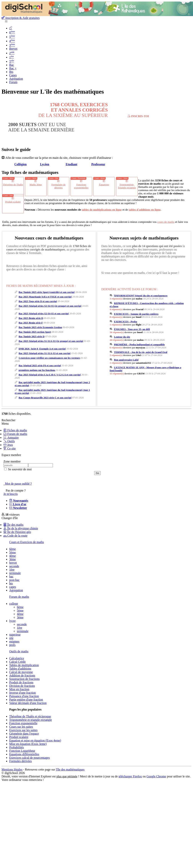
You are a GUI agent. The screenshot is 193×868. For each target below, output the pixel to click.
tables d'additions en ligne (145, 210)
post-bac (14, 580)
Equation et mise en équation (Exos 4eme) (35, 740)
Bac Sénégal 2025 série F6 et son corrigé (40, 365)
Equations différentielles (24, 754)
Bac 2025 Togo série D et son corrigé (38, 301)
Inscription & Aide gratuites (21, 18)
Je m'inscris (11, 494)
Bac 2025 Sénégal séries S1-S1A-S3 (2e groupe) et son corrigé (51, 341)
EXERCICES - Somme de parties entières (136, 314)
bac (11, 576)
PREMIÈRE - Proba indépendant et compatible (139, 344)
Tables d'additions (20, 669)
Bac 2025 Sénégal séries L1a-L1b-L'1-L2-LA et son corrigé (50, 375)
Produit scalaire (13, 202)
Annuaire (11, 438)
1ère (12, 570)
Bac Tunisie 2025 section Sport (35, 332)
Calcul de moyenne (21, 672)
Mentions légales (12, 769)
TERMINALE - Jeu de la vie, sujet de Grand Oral (141, 352)
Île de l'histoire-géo (17, 532)
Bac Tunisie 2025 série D (31, 336)
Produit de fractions (21, 682)
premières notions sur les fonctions (37, 370)
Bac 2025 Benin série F (31, 323)
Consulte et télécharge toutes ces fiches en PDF (135, 113)
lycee (12, 621)
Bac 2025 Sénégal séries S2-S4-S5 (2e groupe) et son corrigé (50, 306)
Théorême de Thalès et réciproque (30, 716)
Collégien (20, 164)
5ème (13, 552)
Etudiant (71, 164)
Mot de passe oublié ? (18, 484)
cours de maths (166, 222)
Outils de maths (19, 651)
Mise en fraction (19, 689)
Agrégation (16, 79)
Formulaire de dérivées (58, 186)
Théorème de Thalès (13, 185)
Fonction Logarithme (22, 751)
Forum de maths (15, 434)
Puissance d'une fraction (24, 696)
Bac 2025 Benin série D (31, 318)
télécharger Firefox (130, 776)
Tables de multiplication (24, 665)
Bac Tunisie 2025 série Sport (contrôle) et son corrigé (47, 292)
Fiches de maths (15, 430)
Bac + (13, 68)
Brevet (13, 49)
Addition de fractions (22, 675)
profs (12, 645)
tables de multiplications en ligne (102, 210)
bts (11, 583)
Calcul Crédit (17, 662)
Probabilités (16, 747)
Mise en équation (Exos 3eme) (28, 744)
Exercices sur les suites (23, 730)
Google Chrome (156, 776)
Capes (13, 75)
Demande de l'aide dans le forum (102, 130)
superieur (15, 635)
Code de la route (15, 536)
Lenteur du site (122, 337)
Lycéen (45, 164)
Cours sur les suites (21, 727)
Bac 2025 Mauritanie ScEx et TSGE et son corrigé (45, 297)
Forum (13, 82)
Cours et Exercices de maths (27, 542)
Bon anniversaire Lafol (126, 360)
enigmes (14, 641)
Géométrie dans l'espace (24, 734)
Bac (12, 65)
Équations (104, 185)
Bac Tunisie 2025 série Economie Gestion (40, 327)
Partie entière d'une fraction (26, 700)
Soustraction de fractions (24, 679)
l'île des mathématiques (70, 769)
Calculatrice (17, 658)
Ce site (10, 448)
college (14, 604)
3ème (13, 559)
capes (13, 587)
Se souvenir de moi (19, 469)
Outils (9, 441)
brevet (13, 563)
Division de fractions (22, 686)
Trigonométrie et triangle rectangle (31, 720)
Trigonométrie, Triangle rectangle (127, 186)
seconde (14, 566)
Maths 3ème (36, 185)
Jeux (8, 445)
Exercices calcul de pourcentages (29, 758)
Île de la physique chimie (21, 528)
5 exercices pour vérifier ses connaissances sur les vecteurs (49, 358)
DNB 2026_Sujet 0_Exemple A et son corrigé (42, 349)
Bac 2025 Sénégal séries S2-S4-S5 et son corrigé (44, 314)
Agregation (16, 590)
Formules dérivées (20, 761)
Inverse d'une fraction (22, 693)
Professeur (98, 164)
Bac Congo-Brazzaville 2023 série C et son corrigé (45, 398)
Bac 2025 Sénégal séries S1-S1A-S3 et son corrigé (45, 353)
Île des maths (13, 525)
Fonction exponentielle (23, 723)
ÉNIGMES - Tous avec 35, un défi (132, 329)
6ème (13, 549)
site (11, 638)
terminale (15, 573)
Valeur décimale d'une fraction (28, 703)
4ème (13, 556)
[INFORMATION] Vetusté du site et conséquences (141, 296)
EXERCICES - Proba (125, 322)
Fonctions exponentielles (81, 186)
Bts (11, 72)
